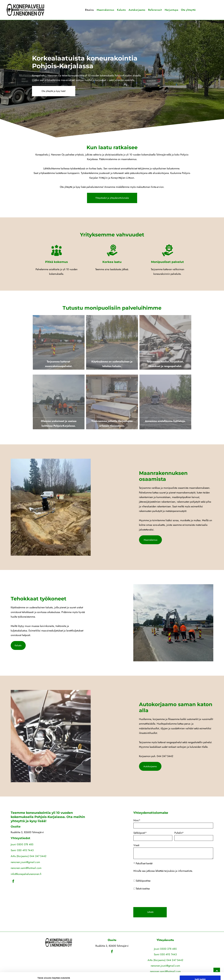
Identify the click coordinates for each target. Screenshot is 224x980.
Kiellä (200, 975)
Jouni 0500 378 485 (165, 949)
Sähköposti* (163, 833)
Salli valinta (200, 966)
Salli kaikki (200, 958)
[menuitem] (89, 10)
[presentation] (178, 898)
